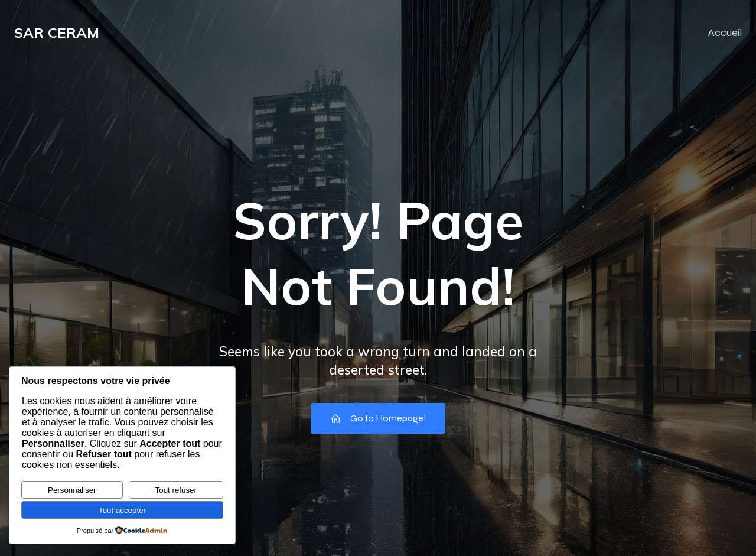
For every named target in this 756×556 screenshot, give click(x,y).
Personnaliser (72, 490)
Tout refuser (176, 490)
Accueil (725, 32)
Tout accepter (122, 510)
